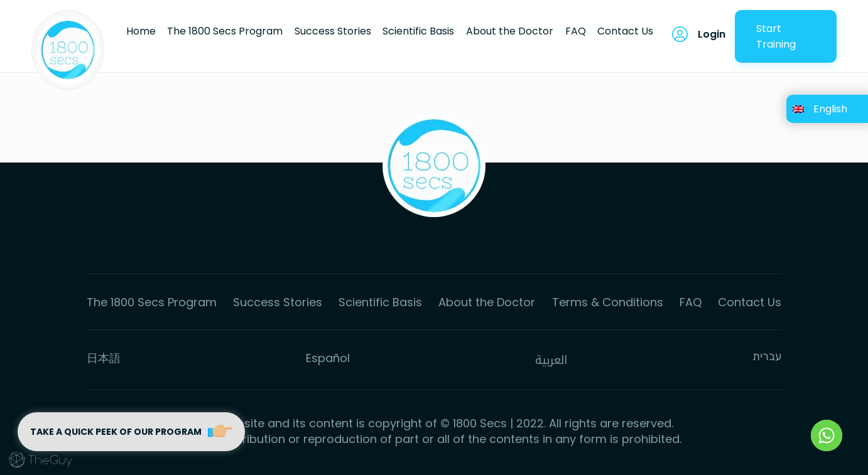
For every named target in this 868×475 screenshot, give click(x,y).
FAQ (576, 31)
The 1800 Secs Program (225, 31)
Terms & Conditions (608, 302)
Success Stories (333, 31)
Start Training (776, 36)
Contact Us (625, 31)
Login (712, 34)
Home (141, 31)
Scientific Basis (418, 31)
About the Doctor (510, 31)
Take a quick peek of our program (132, 432)
